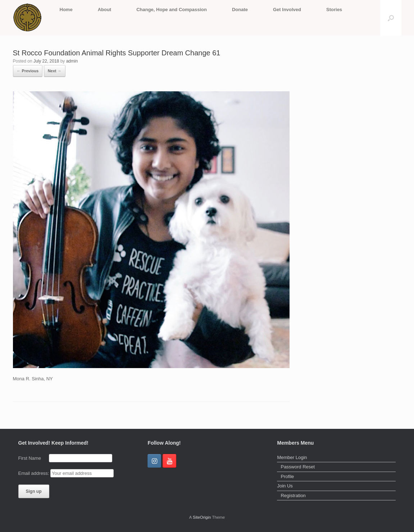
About (105, 10)
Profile (287, 476)
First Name (33, 458)
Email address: (35, 473)
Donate (240, 10)
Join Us (285, 486)
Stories (334, 10)
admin (72, 61)
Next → (55, 71)
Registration (293, 496)
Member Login (292, 457)
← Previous (28, 71)
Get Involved (287, 10)
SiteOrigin (202, 517)
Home (66, 10)
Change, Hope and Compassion (172, 10)
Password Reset (298, 467)
